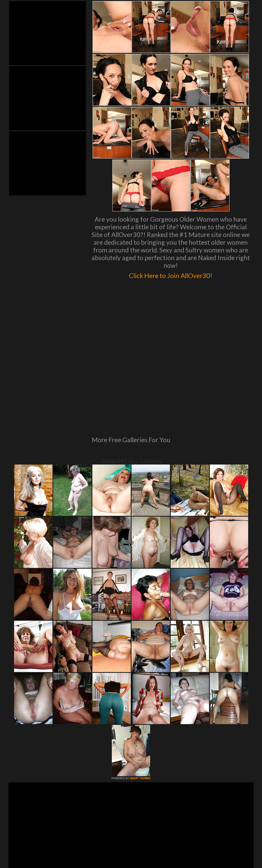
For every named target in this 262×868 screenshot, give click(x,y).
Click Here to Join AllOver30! (171, 274)
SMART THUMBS (140, 708)
